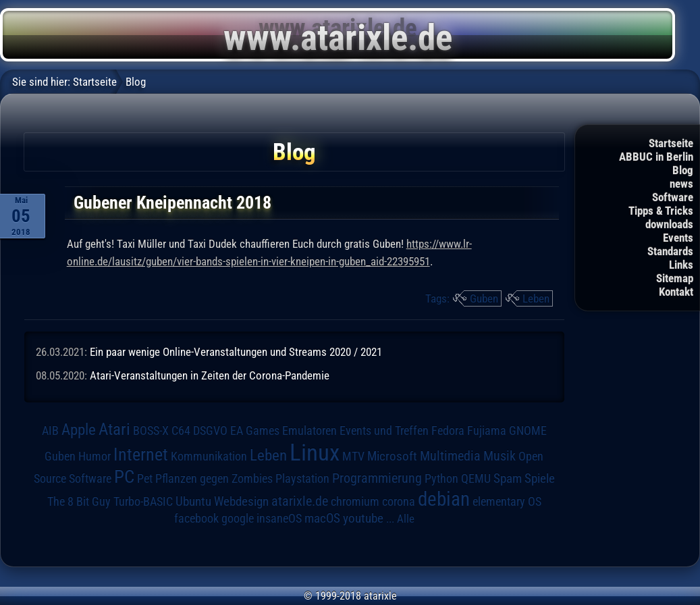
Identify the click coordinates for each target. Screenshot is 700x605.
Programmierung (377, 478)
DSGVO (210, 431)
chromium (355, 502)
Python (441, 479)
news (681, 184)
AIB (50, 431)
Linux (315, 452)
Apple (79, 430)
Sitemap (675, 278)
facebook (196, 519)
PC (124, 477)
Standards (670, 251)
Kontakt (676, 292)
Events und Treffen (384, 431)
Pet (145, 479)
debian (444, 499)
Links (681, 265)
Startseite (671, 143)
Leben (536, 298)
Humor (95, 456)
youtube (363, 518)
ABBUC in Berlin (656, 157)
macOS (322, 518)
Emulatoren (309, 430)
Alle (406, 519)
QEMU (476, 479)
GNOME (528, 430)
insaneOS (279, 519)
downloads (669, 224)
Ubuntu (193, 502)
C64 (181, 431)
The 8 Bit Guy (79, 501)
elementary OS (507, 501)
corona (399, 502)
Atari (114, 429)
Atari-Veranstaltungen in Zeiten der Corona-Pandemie (210, 375)
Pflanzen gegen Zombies (214, 479)
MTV (353, 456)
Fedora (448, 430)
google (238, 519)
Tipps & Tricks (661, 211)
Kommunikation (209, 456)
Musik (500, 456)
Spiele (540, 478)
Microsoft (392, 456)
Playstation (302, 479)
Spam (508, 479)
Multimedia (450, 456)
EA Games (255, 431)
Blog (683, 170)
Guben (484, 298)
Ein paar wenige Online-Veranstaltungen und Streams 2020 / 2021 (236, 352)
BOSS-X (151, 431)
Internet (141, 454)
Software (673, 197)
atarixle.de (300, 501)
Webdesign (241, 502)
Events (678, 238)
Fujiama (487, 430)
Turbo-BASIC (143, 501)
